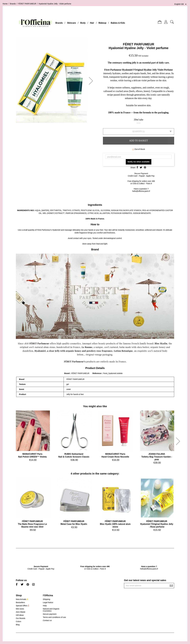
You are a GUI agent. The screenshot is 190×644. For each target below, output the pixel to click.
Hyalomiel (40, 351)
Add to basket (138, 141)
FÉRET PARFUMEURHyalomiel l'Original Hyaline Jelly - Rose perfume (157, 524)
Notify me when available (139, 162)
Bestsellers (20, 602)
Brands (59, 23)
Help (45, 606)
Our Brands (21, 618)
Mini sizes (20, 609)
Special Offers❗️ (23, 606)
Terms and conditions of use (54, 617)
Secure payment (50, 614)
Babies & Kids (118, 23)
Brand (67, 373)
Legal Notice (48, 602)
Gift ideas (20, 615)
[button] (92, 81)
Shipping (47, 599)
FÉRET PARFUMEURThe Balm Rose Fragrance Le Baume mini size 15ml (32, 524)
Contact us (47, 620)
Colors (18, 621)
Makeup (102, 23)
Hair (92, 23)
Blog (18, 625)
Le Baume (87, 347)
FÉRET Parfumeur (39, 343)
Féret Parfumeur (44, 230)
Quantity (137, 131)
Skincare (71, 23)
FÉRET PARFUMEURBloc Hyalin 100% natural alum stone (115, 524)
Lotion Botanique (123, 351)
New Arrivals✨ (22, 599)
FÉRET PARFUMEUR (139, 44)
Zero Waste (21, 612)
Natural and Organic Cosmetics (51, 610)
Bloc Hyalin (161, 343)
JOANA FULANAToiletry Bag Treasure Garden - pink (157, 457)
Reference (97, 373)
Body (83, 23)
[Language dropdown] (181, 4)
